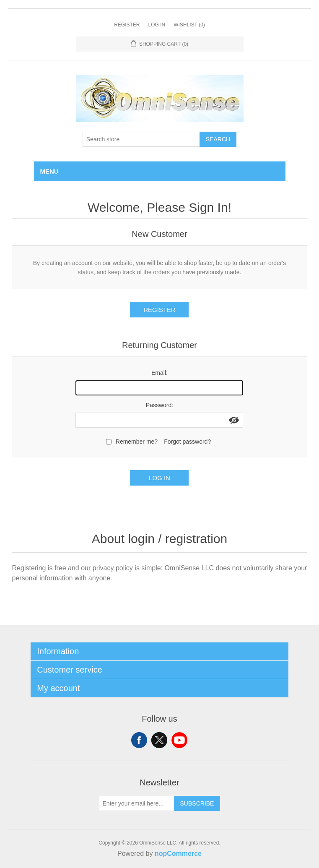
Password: (159, 405)
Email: (159, 373)
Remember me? (137, 442)
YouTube (179, 740)
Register (127, 25)
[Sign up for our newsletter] (137, 803)
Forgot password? (187, 442)
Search (218, 139)
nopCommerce (178, 854)
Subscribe (197, 803)
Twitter (159, 740)
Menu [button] (49, 171)
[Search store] (141, 139)
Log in (157, 25)
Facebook (139, 740)
